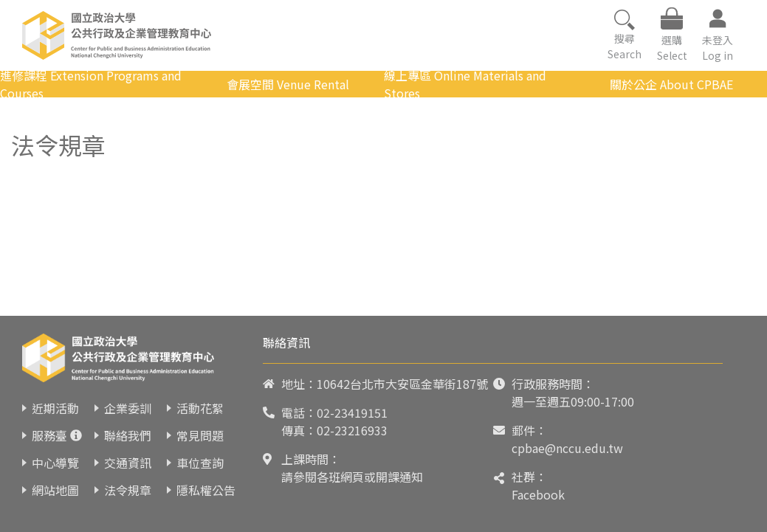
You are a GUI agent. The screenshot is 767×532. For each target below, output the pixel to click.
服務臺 (49, 435)
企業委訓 (128, 408)
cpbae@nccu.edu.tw (567, 448)
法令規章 (128, 490)
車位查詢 (200, 463)
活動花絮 (200, 408)
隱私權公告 (206, 490)
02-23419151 (352, 412)
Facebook (538, 494)
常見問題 (200, 435)
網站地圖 (55, 490)
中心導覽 (55, 463)
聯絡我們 (128, 435)
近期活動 (55, 408)
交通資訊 (128, 463)
